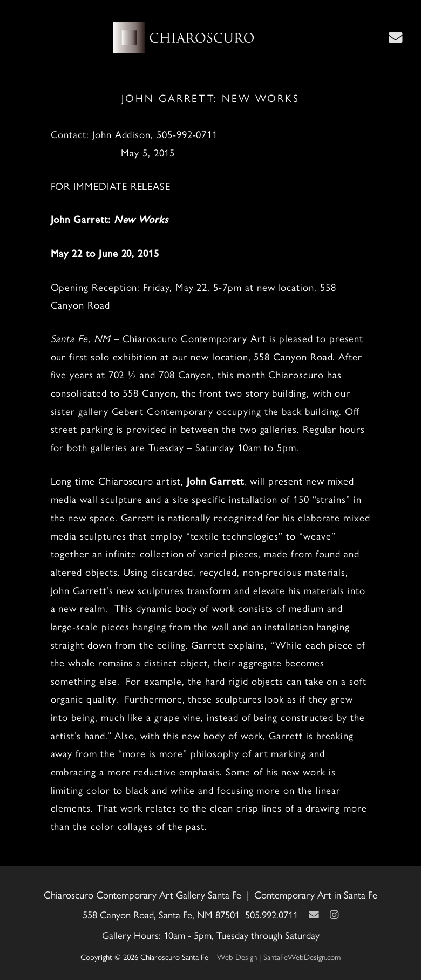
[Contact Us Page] (396, 37)
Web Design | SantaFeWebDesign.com (279, 957)
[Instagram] (334, 914)
